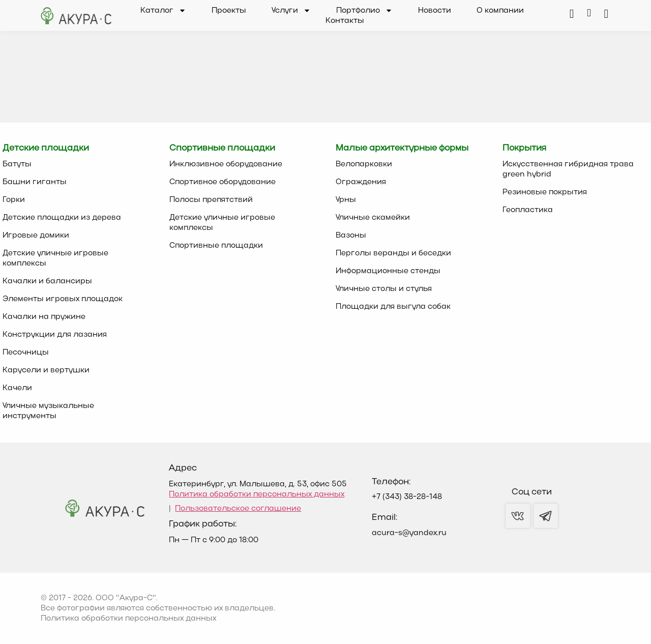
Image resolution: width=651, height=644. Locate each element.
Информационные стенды (388, 271)
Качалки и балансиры (47, 281)
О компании (500, 11)
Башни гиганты (35, 182)
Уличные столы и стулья (384, 289)
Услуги (291, 11)
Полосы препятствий (211, 200)
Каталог (163, 11)
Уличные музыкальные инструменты (48, 411)
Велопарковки (364, 164)
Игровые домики (36, 236)
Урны (346, 200)
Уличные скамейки (373, 218)
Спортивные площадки (216, 246)
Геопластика (528, 210)
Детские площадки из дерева (62, 218)
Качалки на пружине (44, 317)
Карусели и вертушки (46, 370)
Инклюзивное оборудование (226, 164)
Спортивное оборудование (223, 182)
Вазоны (351, 236)
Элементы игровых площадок (63, 299)
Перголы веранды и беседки (393, 253)
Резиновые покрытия (545, 192)
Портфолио (364, 11)
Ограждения (361, 182)
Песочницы (26, 353)
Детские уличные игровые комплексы (55, 258)
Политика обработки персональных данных (257, 494)
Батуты (17, 164)
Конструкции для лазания (55, 335)
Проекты (229, 11)
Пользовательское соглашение (238, 509)
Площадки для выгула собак (393, 307)
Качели (17, 388)
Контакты (345, 21)
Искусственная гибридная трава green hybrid (568, 169)
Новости (435, 11)
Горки (14, 200)
